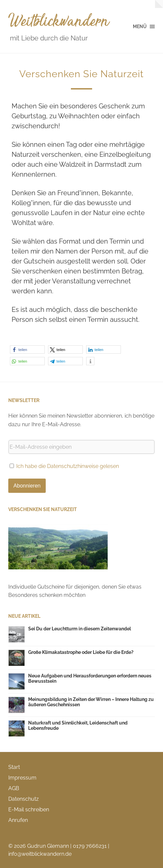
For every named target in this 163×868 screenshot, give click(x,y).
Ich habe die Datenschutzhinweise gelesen (68, 466)
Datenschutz (24, 799)
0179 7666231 (90, 846)
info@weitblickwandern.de (40, 854)
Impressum (22, 778)
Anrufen (18, 820)
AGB (14, 788)
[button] (27, 349)
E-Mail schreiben (29, 810)
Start (14, 767)
